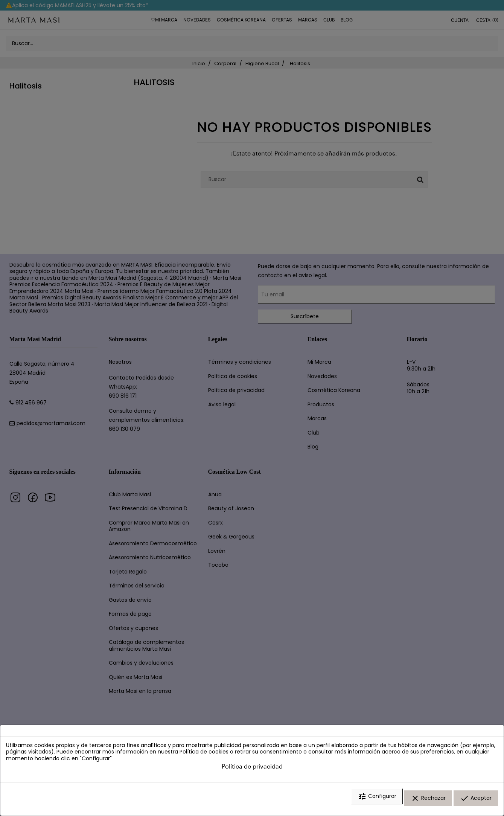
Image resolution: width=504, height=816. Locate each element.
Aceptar (476, 802)
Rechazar (428, 802)
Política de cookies (204, 757)
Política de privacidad (252, 772)
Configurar (377, 802)
